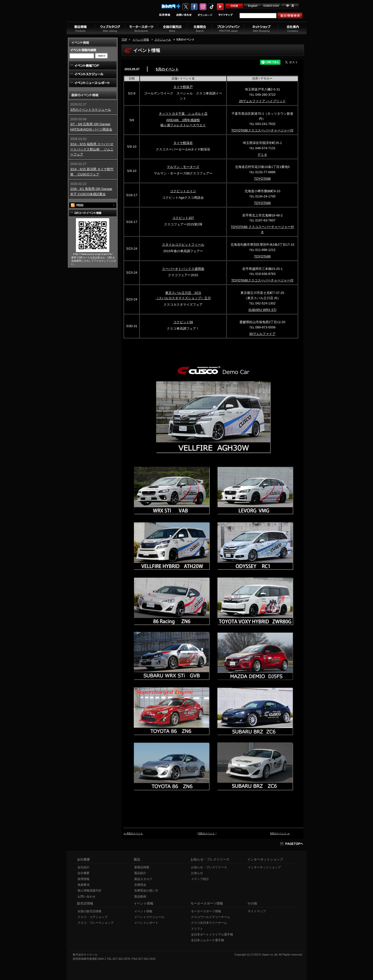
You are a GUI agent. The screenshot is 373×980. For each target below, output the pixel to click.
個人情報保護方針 (89, 891)
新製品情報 (142, 867)
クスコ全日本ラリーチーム (209, 923)
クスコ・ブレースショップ (95, 923)
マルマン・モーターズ (183, 167)
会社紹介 (83, 867)
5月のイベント (167, 69)
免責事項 (83, 885)
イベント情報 (141, 39)
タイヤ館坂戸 (183, 87)
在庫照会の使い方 (146, 891)
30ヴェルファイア (262, 334)
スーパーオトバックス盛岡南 (183, 269)
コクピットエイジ (183, 191)
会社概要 (83, 873)
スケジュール (163, 39)
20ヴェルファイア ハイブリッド (262, 101)
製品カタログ (143, 879)
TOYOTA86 (262, 179)
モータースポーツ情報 (206, 911)
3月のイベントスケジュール (91, 110)
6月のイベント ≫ (280, 833)
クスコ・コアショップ (92, 917)
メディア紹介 (200, 879)
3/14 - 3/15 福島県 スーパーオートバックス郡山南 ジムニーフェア (92, 149)
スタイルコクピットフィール (183, 245)
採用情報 (83, 879)
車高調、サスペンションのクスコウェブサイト (99, 13)
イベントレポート (146, 923)
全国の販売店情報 (89, 911)
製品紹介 (140, 873)
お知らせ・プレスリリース (209, 867)
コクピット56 (183, 322)
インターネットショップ (264, 867)
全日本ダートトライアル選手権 (212, 935)
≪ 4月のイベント (133, 833)
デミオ (262, 155)
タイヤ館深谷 (183, 143)
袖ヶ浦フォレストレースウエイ (183, 125)
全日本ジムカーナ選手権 (207, 940)
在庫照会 (140, 885)
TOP (124, 39)
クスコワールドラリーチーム (210, 917)
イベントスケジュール (149, 917)
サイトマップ (257, 911)
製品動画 (140, 897)
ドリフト (197, 929)
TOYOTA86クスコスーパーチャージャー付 (262, 130)
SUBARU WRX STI (262, 310)
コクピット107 (183, 218)
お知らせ (197, 873)
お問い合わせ (86, 897)
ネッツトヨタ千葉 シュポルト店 (183, 114)
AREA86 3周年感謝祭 (183, 120)
